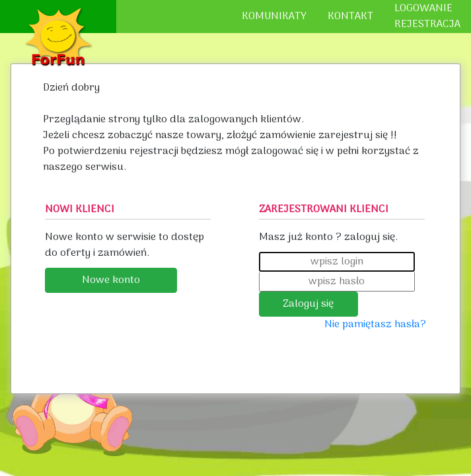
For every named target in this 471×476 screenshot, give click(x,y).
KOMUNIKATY (274, 17)
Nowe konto (111, 280)
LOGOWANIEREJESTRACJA (427, 17)
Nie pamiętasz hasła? (375, 325)
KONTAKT (350, 17)
